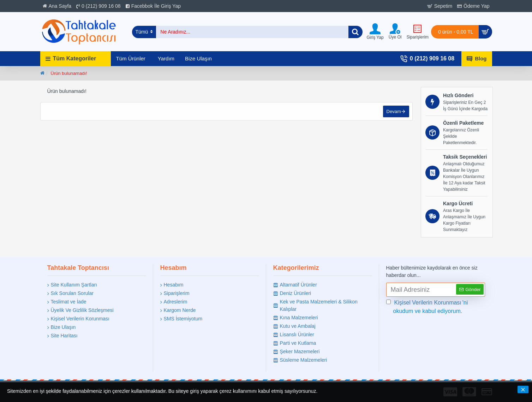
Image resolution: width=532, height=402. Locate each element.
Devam (393, 112)
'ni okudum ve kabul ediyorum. (427, 306)
